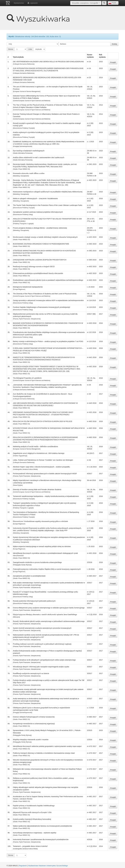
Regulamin (23, 866)
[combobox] (113, 3)
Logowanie (33, 3)
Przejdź (113, 62)
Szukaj (114, 44)
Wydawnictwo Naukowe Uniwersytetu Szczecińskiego (48, 866)
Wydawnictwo (19, 3)
